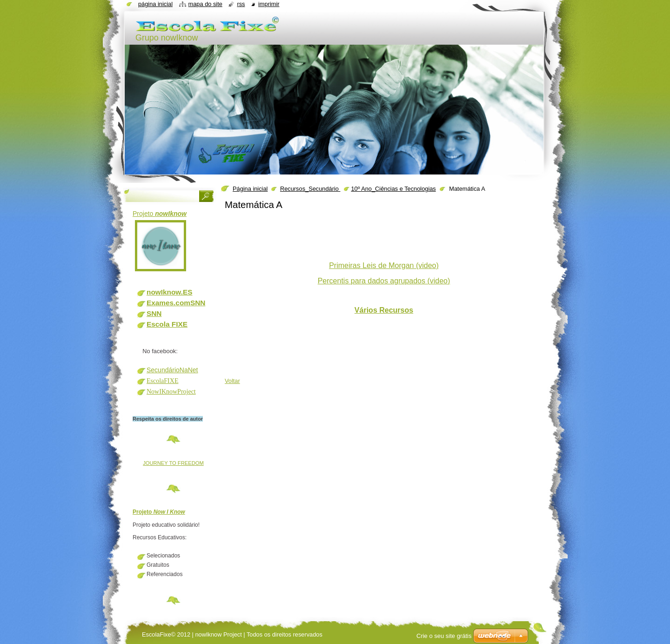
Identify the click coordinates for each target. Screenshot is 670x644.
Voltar (232, 381)
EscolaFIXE (162, 381)
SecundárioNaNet (172, 370)
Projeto (160, 214)
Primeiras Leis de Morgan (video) (384, 265)
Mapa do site (205, 4)
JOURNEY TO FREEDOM (173, 463)
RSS (241, 4)
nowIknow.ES (169, 292)
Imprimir (269, 4)
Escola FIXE (167, 324)
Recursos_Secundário (310, 189)
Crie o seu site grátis (444, 636)
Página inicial (250, 189)
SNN (154, 313)
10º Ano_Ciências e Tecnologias (393, 189)
